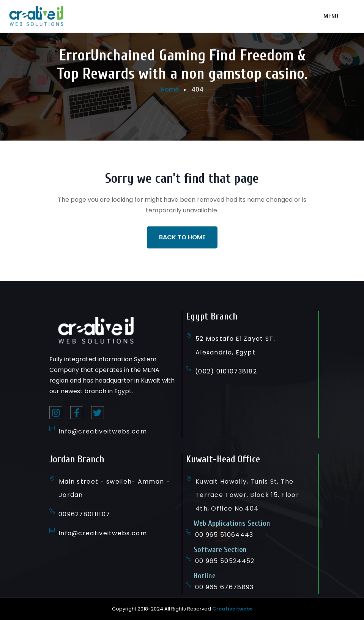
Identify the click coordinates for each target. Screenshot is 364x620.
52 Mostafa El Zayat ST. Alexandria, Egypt (235, 345)
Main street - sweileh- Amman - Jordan (114, 488)
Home (170, 89)
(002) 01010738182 (226, 371)
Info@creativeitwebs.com (103, 431)
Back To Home (182, 237)
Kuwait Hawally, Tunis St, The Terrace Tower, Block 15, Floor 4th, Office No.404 (247, 495)
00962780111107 (84, 514)
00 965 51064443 (224, 535)
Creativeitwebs (232, 609)
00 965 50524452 (225, 561)
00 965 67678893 (225, 587)
